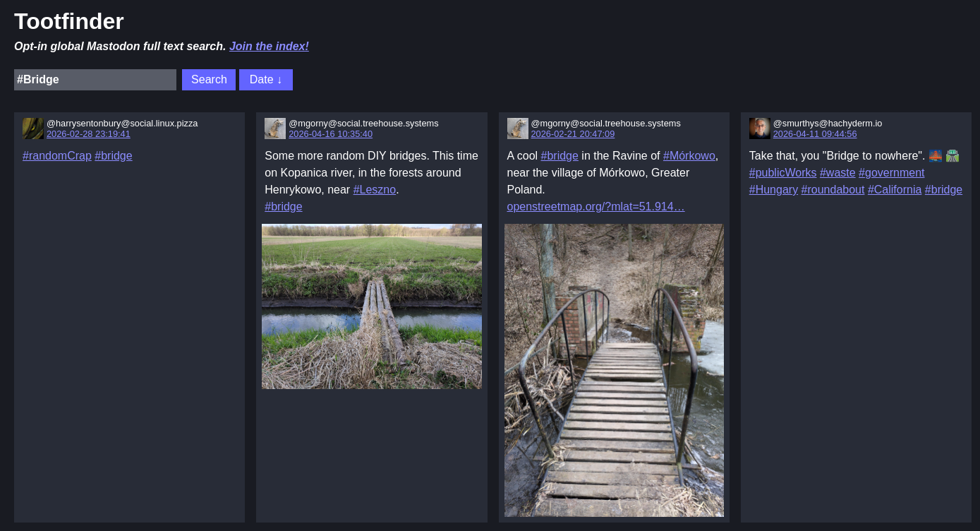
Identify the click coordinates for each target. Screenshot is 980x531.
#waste (838, 173)
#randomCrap (57, 156)
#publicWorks (783, 173)
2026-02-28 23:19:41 (89, 134)
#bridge (113, 156)
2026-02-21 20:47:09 (573, 134)
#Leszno (375, 190)
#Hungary (774, 190)
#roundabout (833, 190)
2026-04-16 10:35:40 (331, 134)
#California (895, 190)
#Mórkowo (689, 156)
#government (891, 173)
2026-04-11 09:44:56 (815, 134)
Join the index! (269, 46)
